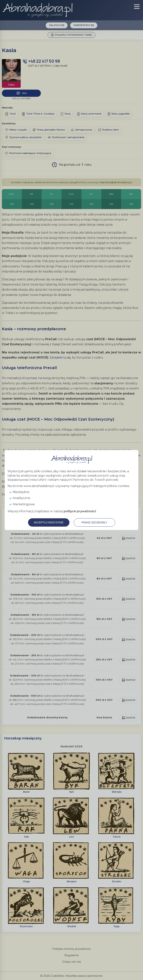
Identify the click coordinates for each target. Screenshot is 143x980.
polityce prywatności (80, 511)
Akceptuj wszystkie (49, 522)
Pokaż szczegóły (94, 522)
